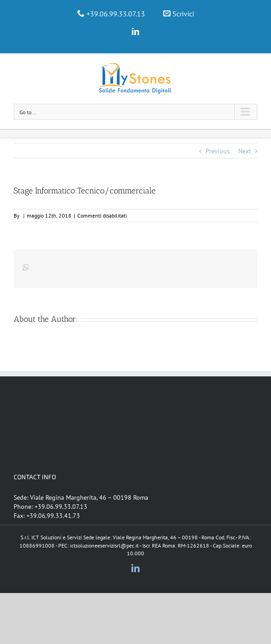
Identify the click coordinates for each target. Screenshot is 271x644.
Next (245, 151)
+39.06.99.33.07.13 (116, 14)
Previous (218, 151)
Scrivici (183, 14)
